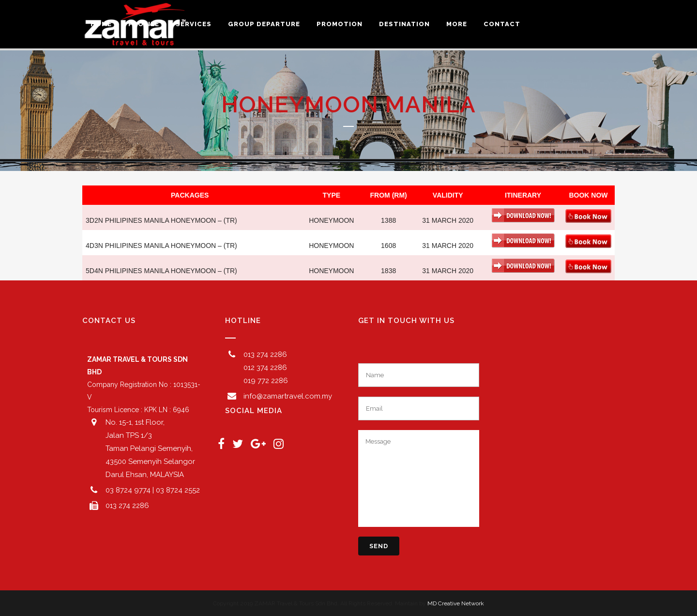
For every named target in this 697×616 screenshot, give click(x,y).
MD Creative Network (456, 603)
